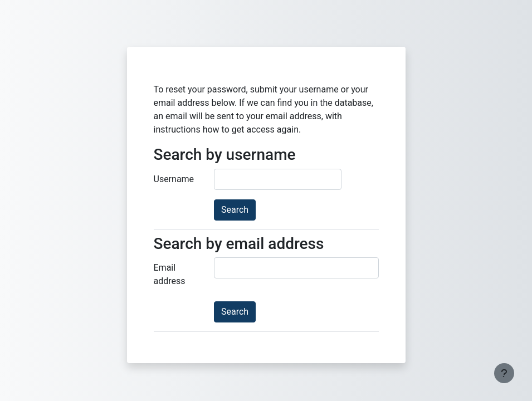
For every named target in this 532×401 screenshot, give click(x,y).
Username (174, 179)
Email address (170, 274)
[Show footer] (504, 373)
